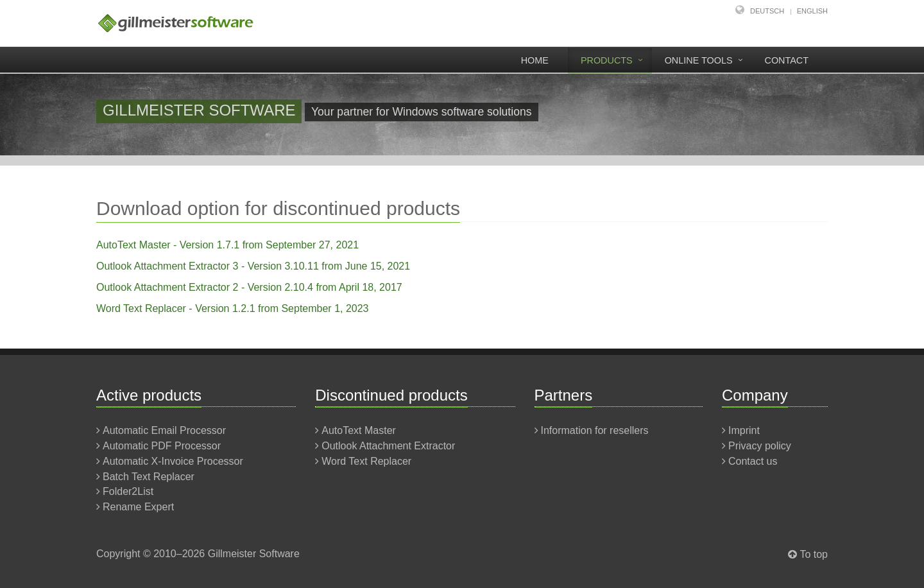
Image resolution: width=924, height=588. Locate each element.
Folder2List (128, 491)
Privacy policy (760, 446)
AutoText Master (359, 430)
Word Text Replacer (366, 461)
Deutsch (767, 11)
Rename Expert (138, 507)
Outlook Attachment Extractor (388, 446)
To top (814, 554)
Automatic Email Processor (164, 430)
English (812, 11)
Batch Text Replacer (149, 477)
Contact (787, 60)
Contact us (753, 461)
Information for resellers (595, 430)
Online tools (699, 60)
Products (607, 60)
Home (535, 60)
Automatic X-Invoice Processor (173, 461)
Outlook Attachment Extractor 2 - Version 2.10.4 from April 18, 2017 (249, 287)
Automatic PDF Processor (162, 446)
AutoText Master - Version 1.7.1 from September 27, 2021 (227, 245)
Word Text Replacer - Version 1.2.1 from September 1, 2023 (233, 308)
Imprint (744, 430)
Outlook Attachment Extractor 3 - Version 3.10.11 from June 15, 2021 (253, 266)
